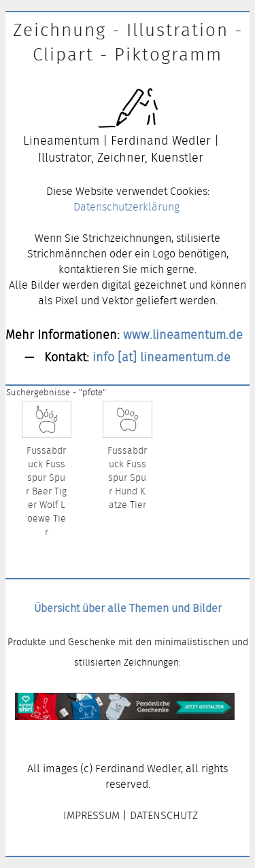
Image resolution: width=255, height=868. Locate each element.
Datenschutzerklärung (126, 207)
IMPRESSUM (91, 815)
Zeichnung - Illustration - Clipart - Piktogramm (128, 42)
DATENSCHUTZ (164, 815)
